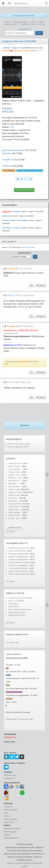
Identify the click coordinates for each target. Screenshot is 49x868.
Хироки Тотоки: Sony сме (18, 571)
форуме (20, 593)
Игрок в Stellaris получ (17, 551)
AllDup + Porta (14, 489)
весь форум (10, 623)
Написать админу (10, 832)
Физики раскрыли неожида (19, 562)
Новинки (11, 459)
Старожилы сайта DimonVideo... (21, 598)
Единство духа (14, 466)
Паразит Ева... (14, 509)
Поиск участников (10, 819)
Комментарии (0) (13, 719)
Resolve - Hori (14, 518)
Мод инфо (9, 111)
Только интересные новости (18, 447)
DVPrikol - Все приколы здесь (19, 444)
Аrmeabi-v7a (8, 160)
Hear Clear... (13, 498)
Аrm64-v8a (7, 166)
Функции (8, 108)
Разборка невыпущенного (19, 559)
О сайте (7, 816)
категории (22, 29)
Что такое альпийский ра (18, 568)
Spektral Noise (14, 487)
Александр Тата (15, 463)
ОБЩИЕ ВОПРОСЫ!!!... (18, 615)
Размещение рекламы (12, 829)
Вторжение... (13, 501)
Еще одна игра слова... (17, 612)
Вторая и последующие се (19, 557)
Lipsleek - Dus (14, 475)
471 (38, 51)
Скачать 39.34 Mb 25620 (24, 190)
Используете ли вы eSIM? (24, 15)
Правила (7, 835)
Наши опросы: (14, 654)
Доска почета (9, 822)
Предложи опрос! (27, 719)
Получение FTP (10, 778)
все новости (10, 581)
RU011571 (11, 295)
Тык (12, 127)
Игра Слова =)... (15, 607)
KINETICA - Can (15, 478)
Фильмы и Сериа (15, 492)
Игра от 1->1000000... (17, 601)
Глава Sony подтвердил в (18, 565)
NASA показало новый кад (19, 574)
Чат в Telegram (9, 171)
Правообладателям (11, 838)
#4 (3, 269)
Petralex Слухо (14, 495)
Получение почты (10, 775)
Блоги (6, 813)
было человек (28, 247)
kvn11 (10, 382)
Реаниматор (8, 807)
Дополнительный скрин (13, 150)
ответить (41, 285)
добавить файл (15, 527)
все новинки (10, 531)
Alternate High (14, 472)
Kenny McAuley (15, 469)
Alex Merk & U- (14, 481)
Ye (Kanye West (14, 504)
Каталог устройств (11, 810)
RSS (29, 29)
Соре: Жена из (14, 507)
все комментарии (12, 643)
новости (23, 543)
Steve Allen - (13, 484)
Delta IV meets (14, 515)
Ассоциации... (14, 604)
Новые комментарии (17, 635)
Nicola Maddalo (14, 512)
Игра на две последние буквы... (21, 609)
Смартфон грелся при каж (19, 548)
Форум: (30, 171)
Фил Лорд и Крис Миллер (19, 554)
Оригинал (7, 153)
